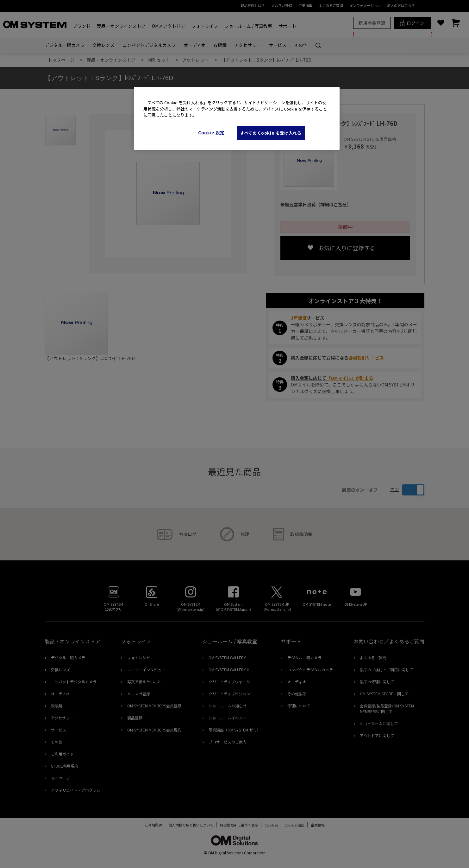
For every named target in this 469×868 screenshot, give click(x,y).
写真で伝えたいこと (144, 682)
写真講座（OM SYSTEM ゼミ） (234, 730)
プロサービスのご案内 (228, 742)
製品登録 (135, 718)
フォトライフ (205, 26)
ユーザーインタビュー (146, 670)
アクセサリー (248, 45)
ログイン (412, 23)
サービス (278, 45)
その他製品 (297, 694)
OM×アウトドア (169, 26)
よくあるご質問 (331, 5)
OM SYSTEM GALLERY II (229, 670)
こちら (340, 204)
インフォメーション (365, 5)
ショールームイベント (228, 718)
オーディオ (194, 45)
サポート (287, 26)
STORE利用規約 (65, 766)
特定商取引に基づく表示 (236, 825)
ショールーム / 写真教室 (248, 26)
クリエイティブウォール (229, 682)
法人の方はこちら (401, 5)
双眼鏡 (220, 45)
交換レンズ (103, 45)
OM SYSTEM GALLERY (227, 657)
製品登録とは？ (253, 5)
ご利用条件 (150, 825)
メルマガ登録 (282, 5)
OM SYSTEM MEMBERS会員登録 (154, 706)
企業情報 (305, 5)
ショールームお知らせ (228, 706)
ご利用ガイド (62, 754)
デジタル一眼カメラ (65, 45)
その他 (301, 45)
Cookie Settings (294, 825)
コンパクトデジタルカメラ (149, 45)
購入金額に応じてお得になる (337, 358)
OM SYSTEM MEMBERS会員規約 (154, 730)
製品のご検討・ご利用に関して (386, 670)
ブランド (82, 26)
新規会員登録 (372, 23)
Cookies (268, 825)
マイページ (60, 778)
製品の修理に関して (377, 682)
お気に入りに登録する (347, 248)
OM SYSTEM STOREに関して (384, 694)
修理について (299, 706)
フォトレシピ (139, 657)
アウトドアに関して (377, 735)
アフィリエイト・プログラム (76, 790)
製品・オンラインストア (121, 26)
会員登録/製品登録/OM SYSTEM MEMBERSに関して (387, 708)
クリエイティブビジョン (229, 694)
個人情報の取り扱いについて (188, 825)
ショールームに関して (379, 723)
